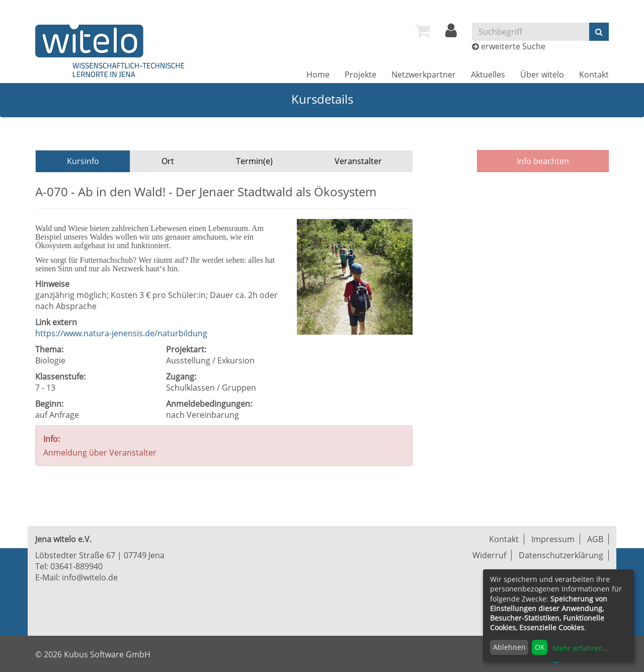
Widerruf (489, 555)
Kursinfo (83, 161)
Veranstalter (358, 161)
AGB (595, 539)
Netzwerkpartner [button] (424, 74)
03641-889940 (76, 566)
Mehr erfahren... (581, 648)
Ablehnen (509, 647)
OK (540, 647)
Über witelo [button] (542, 74)
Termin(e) (254, 161)
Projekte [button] (360, 74)
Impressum (553, 539)
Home (318, 74)
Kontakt (594, 74)
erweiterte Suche (513, 46)
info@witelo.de (90, 577)
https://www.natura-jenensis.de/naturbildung (121, 333)
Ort (168, 161)
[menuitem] (423, 31)
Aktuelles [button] (488, 74)
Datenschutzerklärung (561, 555)
